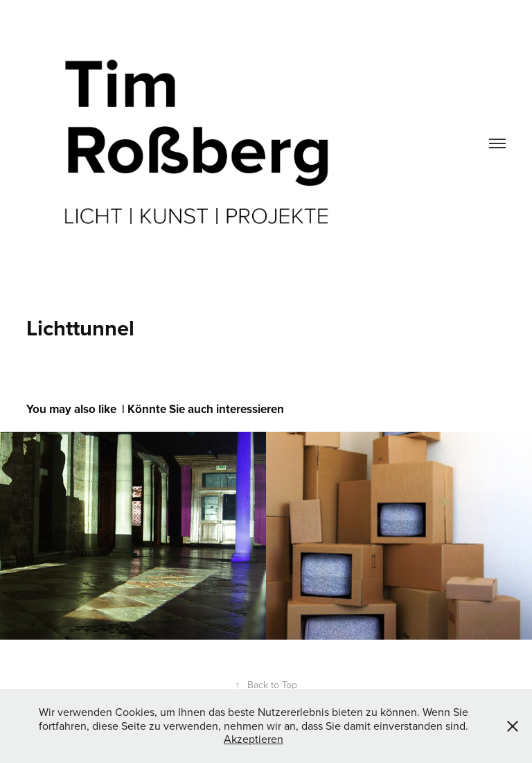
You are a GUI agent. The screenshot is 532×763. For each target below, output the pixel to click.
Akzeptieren (254, 739)
